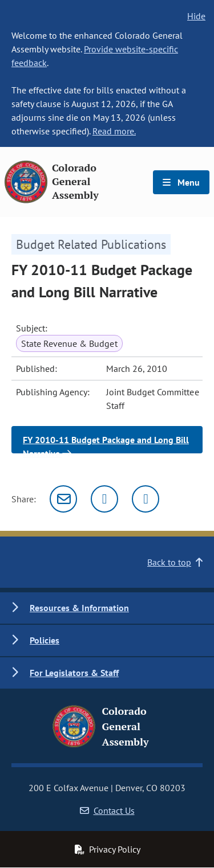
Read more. (114, 131)
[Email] (63, 499)
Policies (45, 640)
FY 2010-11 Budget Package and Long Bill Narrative (106, 444)
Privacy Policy (107, 849)
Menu (181, 182)
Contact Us (107, 810)
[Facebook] (146, 499)
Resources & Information (79, 608)
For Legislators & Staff (74, 673)
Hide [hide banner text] (196, 16)
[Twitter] (104, 499)
